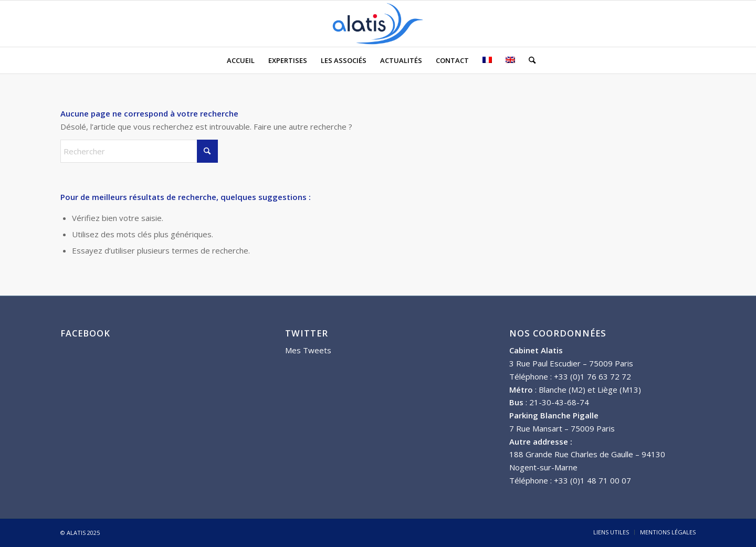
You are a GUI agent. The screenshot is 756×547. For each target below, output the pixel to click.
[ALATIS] (378, 24)
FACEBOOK (85, 333)
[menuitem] (241, 60)
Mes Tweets (308, 350)
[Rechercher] (529, 60)
